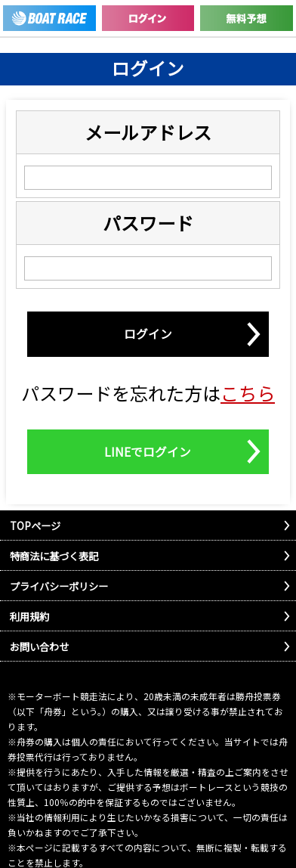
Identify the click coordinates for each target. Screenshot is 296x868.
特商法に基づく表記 (54, 556)
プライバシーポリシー (59, 586)
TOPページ (35, 526)
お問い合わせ (39, 647)
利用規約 (29, 617)
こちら (248, 393)
